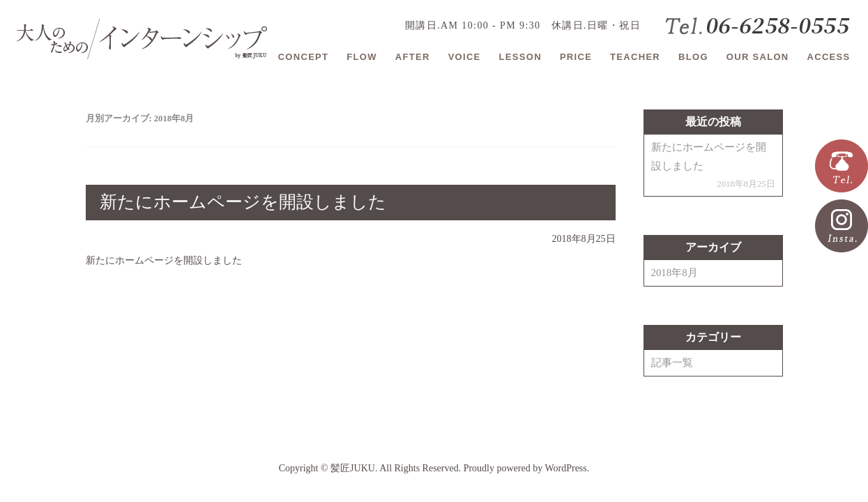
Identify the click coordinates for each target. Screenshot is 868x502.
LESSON (520, 57)
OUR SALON (758, 57)
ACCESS (829, 57)
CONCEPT (304, 57)
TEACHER (635, 57)
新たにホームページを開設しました (243, 202)
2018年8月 (675, 273)
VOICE (465, 57)
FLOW (361, 57)
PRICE (576, 57)
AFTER (413, 57)
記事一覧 (672, 363)
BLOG (693, 57)
